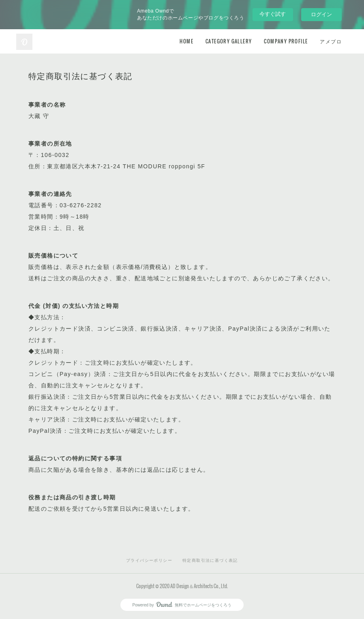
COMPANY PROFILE (286, 41)
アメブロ (331, 41)
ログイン (321, 14)
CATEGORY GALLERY (229, 41)
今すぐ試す (273, 14)
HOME (186, 41)
